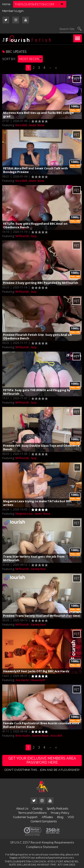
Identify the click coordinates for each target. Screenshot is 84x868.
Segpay (14, 858)
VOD (71, 817)
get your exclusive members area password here (42, 760)
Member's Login (13, 11)
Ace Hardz (22, 680)
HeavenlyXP (38, 680)
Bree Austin (23, 736)
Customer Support (25, 817)
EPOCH (26, 858)
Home (6, 4)
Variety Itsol (38, 569)
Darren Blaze (40, 736)
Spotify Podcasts (57, 809)
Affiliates (47, 817)
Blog (60, 817)
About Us (22, 809)
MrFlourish (22, 236)
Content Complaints (44, 821)
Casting (37, 809)
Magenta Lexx (24, 514)
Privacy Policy (60, 813)
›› (56, 68)
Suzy (34, 236)
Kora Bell (21, 125)
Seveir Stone (37, 125)
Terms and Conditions (32, 813)
